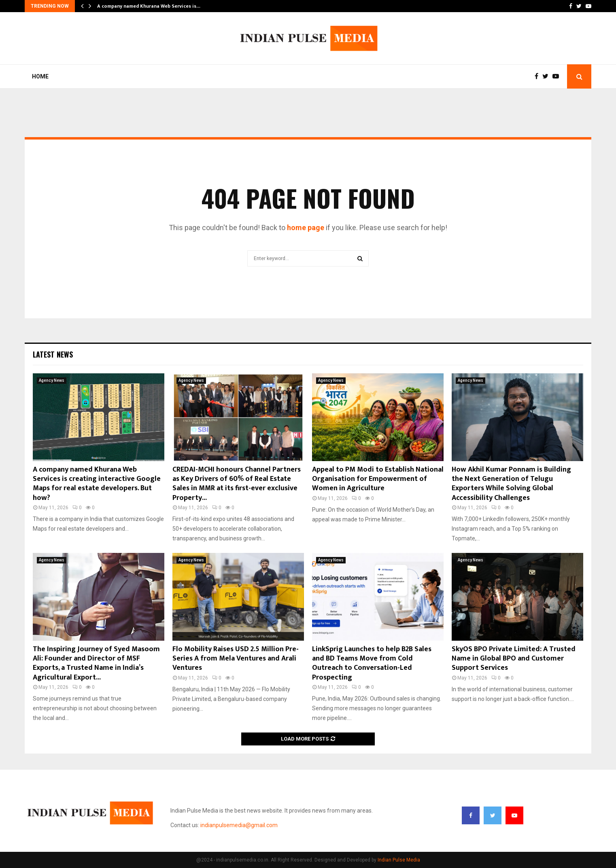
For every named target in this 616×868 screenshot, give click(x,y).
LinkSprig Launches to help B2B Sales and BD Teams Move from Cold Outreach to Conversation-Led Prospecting (372, 663)
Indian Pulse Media (399, 860)
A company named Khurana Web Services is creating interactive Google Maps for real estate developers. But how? (97, 484)
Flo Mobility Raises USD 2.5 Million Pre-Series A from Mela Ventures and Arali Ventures (236, 659)
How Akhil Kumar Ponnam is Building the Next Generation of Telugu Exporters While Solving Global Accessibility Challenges (511, 484)
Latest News (53, 354)
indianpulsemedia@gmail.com (239, 825)
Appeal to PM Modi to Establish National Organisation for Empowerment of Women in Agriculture (378, 479)
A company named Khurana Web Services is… (149, 6)
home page (306, 228)
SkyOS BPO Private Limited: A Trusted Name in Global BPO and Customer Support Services (514, 659)
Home (40, 76)
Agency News (52, 380)
